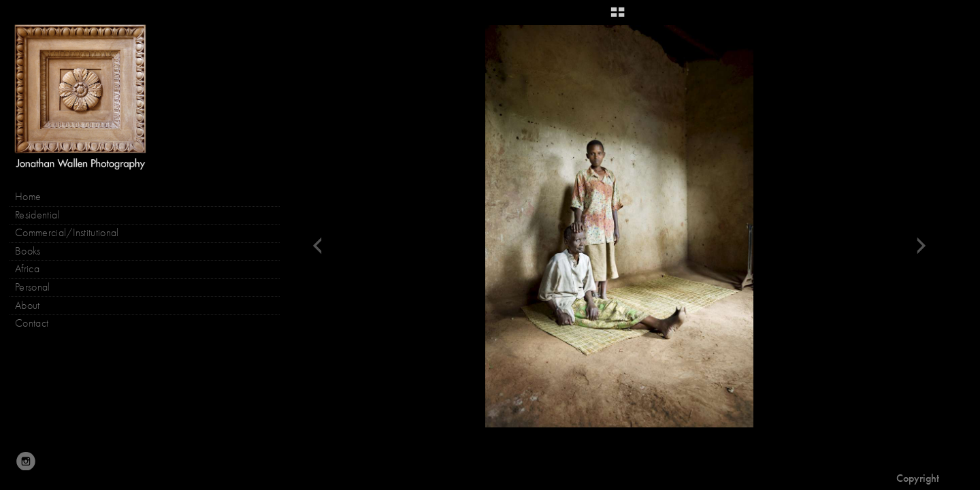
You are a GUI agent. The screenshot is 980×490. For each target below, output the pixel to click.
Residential (37, 215)
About (28, 306)
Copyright (918, 478)
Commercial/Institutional (67, 233)
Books (35, 251)
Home (28, 197)
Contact (32, 323)
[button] (618, 17)
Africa (27, 269)
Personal (33, 287)
